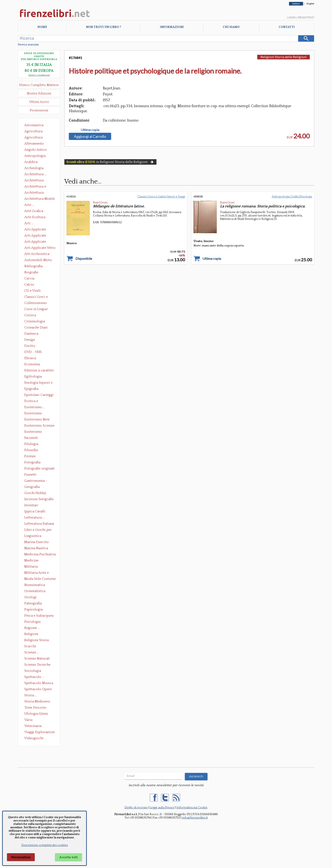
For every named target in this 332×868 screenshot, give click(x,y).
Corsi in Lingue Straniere (36, 309)
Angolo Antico (36, 150)
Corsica (30, 315)
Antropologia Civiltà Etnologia (37, 156)
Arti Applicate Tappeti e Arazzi (37, 242)
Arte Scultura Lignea (35, 218)
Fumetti (30, 475)
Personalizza (21, 857)
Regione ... (32, 628)
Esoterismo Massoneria (33, 414)
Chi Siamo (231, 27)
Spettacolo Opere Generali (38, 690)
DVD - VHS (33, 352)
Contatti (287, 27)
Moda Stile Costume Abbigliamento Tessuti (40, 579)
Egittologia (33, 376)
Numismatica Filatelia (35, 585)
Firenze (30, 456)
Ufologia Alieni (36, 714)
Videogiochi (34, 738)
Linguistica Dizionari (33, 536)
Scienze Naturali (37, 659)
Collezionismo (36, 303)
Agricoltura (33, 131)
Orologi (30, 597)
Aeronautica (34, 125)
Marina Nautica (36, 548)
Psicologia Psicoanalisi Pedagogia (33, 622)
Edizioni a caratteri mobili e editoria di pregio (39, 371)
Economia (32, 364)
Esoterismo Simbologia (33, 432)
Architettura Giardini (34, 193)
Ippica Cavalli (35, 511)
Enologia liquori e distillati (38, 383)
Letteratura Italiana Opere (39, 524)
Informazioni (172, 27)
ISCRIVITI (196, 777)
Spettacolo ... (34, 677)
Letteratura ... (34, 518)
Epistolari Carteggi (39, 395)
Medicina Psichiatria (40, 554)
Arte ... (29, 205)
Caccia (29, 278)
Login (291, 17)
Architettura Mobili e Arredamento (40, 199)
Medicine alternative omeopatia (33, 561)
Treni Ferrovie (35, 708)
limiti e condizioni (39, 75)
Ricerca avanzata (28, 44)
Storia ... (30, 695)
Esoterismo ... (35, 407)
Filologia (31, 444)
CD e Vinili (33, 291)
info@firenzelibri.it (195, 818)
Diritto (30, 346)
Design (30, 340)
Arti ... (29, 223)
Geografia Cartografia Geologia (33, 487)
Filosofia (31, 450)
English (310, 4)
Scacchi (30, 646)
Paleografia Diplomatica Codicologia (34, 604)
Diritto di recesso (136, 808)
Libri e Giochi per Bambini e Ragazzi (38, 530)
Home (42, 27)
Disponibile (84, 259)
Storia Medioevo (37, 701)
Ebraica (30, 358)
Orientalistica (35, 591)
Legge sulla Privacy (162, 808)
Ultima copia (90, 130)
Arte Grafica (34, 211)
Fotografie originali (39, 468)
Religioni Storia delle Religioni (37, 641)
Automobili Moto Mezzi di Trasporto (39, 260)
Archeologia (34, 168)
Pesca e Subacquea (39, 616)
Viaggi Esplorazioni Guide (40, 732)
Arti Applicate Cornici (35, 236)
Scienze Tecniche (37, 665)
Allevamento (34, 144)
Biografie (31, 272)
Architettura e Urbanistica (35, 187)
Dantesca (31, 334)
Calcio (29, 285)
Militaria (31, 567)
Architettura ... (35, 174)
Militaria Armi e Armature (37, 573)
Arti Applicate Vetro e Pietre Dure (40, 248)
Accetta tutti (68, 857)
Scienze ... (32, 652)
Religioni (31, 634)
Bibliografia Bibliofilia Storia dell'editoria (37, 267)
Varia (28, 720)
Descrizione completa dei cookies (45, 845)
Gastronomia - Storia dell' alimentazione (36, 481)
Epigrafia (31, 389)
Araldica (31, 162)
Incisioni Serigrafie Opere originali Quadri (39, 500)
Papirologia (33, 609)
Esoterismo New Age (37, 420)
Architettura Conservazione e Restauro (37, 181)
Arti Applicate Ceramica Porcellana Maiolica (40, 230)
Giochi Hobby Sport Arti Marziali (39, 493)
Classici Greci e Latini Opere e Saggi (40, 297)
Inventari (31, 505)
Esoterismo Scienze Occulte (39, 426)
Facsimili (31, 438)
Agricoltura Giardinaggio (35, 138)
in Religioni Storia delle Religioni (110, 162)
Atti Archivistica (37, 254)
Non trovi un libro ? (103, 27)
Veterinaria (33, 726)
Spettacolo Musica (39, 683)
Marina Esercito (37, 542)
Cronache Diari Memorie (36, 328)
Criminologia (35, 321)
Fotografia (32, 462)
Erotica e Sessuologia (34, 401)
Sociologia (33, 671)
